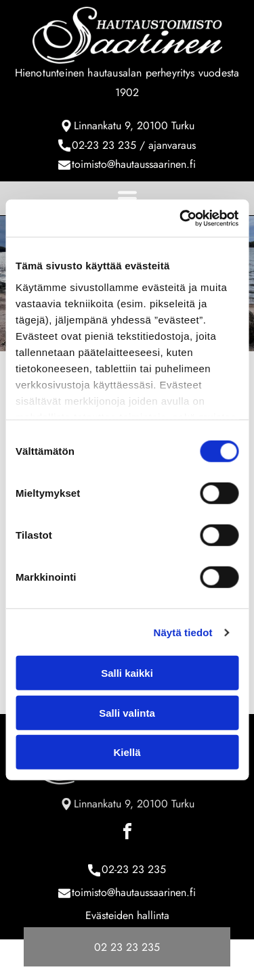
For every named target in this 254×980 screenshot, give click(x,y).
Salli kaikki (127, 673)
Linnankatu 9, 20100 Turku (134, 126)
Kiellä (127, 752)
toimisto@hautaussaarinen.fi (134, 164)
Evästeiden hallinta (127, 915)
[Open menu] (127, 198)
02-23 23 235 (104, 145)
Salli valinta (127, 713)
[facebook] (127, 833)
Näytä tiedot (183, 632)
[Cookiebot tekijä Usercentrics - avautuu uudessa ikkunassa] (181, 219)
